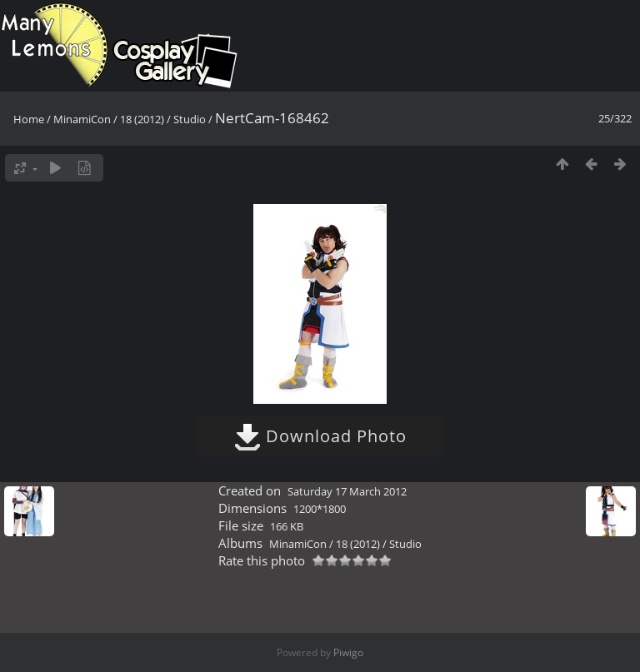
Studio (190, 119)
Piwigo (348, 652)
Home (29, 119)
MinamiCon (82, 119)
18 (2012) (142, 119)
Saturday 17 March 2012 (347, 491)
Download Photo (320, 436)
